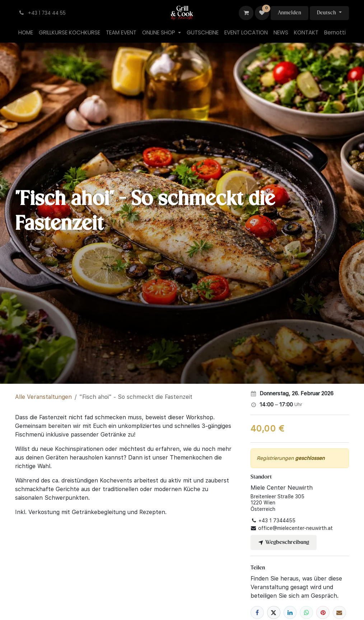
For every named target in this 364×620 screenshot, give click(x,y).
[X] (274, 613)
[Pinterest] (323, 613)
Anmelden (290, 13)
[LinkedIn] (290, 613)
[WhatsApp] (306, 613)
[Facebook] (257, 613)
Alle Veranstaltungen (43, 397)
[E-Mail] (339, 613)
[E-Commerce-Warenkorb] (246, 13)
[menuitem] (26, 33)
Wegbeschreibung (284, 542)
